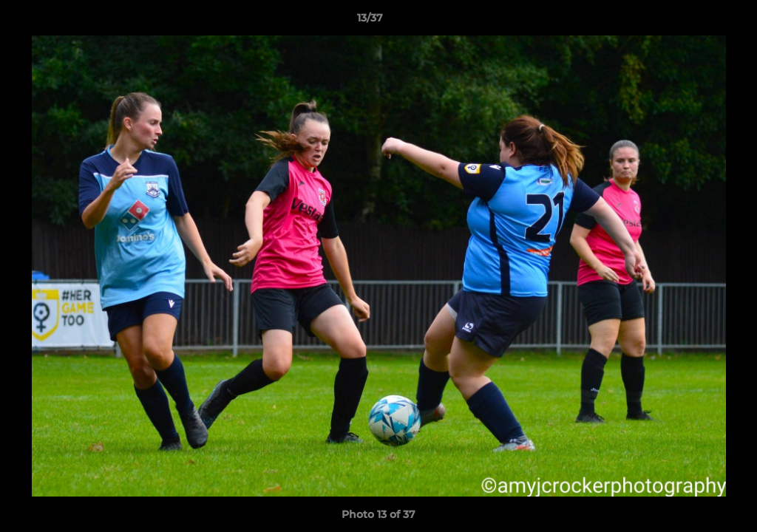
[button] (695, 21)
